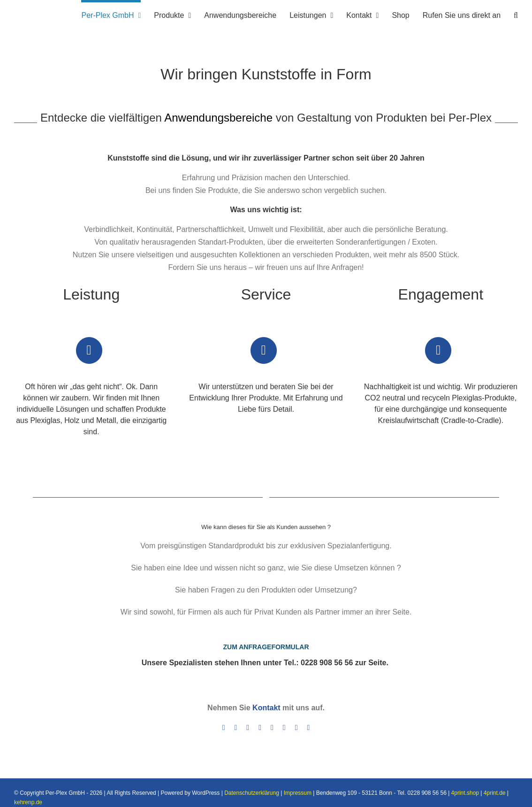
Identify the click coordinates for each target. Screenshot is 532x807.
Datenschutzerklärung (252, 793)
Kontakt (266, 708)
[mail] (309, 728)
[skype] (272, 728)
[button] (516, 14)
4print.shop (465, 793)
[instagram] (248, 728)
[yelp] (296, 728)
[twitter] (236, 728)
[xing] (284, 728)
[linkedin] (260, 728)
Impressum (298, 793)
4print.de (495, 793)
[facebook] (224, 728)
